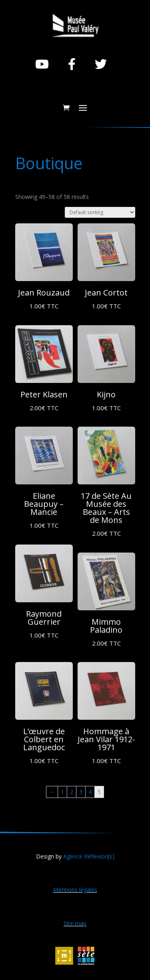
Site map (75, 923)
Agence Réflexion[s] (89, 856)
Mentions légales (75, 890)
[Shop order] (100, 212)
